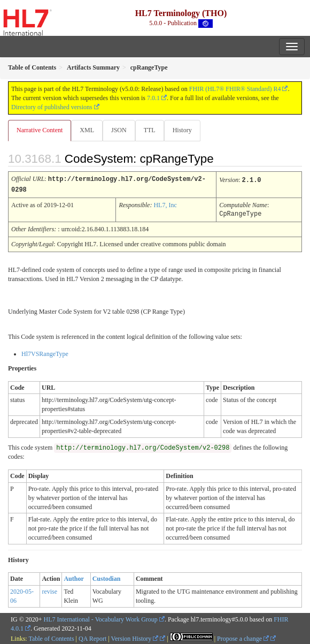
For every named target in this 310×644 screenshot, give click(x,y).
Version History (135, 637)
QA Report (92, 637)
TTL (150, 130)
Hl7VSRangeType (45, 352)
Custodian (107, 577)
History (182, 130)
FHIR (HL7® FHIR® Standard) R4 (235, 89)
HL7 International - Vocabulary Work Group (101, 618)
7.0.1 (153, 98)
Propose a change (243, 637)
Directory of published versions (52, 107)
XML (87, 130)
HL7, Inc (165, 204)
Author (73, 577)
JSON (119, 130)
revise (49, 590)
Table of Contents (51, 637)
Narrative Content (40, 130)
